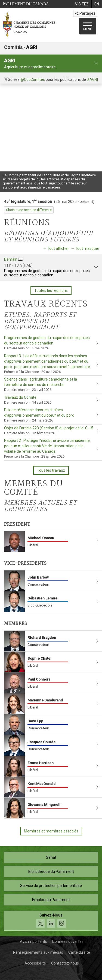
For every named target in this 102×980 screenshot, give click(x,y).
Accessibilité (35, 963)
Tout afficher (58, 248)
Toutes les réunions (51, 291)
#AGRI (92, 79)
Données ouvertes (68, 941)
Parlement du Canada (26, 4)
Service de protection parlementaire (51, 886)
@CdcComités (33, 79)
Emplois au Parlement (51, 900)
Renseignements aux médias (38, 952)
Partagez (85, 13)
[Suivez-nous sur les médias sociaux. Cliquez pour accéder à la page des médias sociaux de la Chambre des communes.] (51, 921)
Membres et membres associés (51, 831)
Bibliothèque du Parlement (51, 872)
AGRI (32, 47)
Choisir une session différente (29, 210)
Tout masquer (87, 248)
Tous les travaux (51, 470)
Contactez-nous (65, 963)
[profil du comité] (96, 63)
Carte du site (79, 952)
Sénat (51, 857)
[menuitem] (82, 4)
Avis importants (33, 941)
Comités (13, 47)
